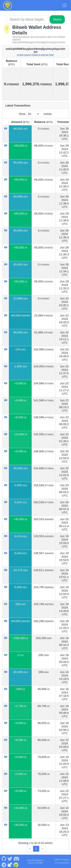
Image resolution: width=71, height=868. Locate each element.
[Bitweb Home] (8, 5)
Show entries (35, 114)
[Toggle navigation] (65, 5)
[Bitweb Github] (4, 858)
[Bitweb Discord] (16, 858)
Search (57, 19)
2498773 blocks (62, 860)
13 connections (62, 863)
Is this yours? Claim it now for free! (35, 55)
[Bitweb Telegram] (4, 865)
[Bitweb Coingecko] (16, 865)
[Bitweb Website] (10, 865)
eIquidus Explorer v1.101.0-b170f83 (35, 862)
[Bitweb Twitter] (10, 858)
